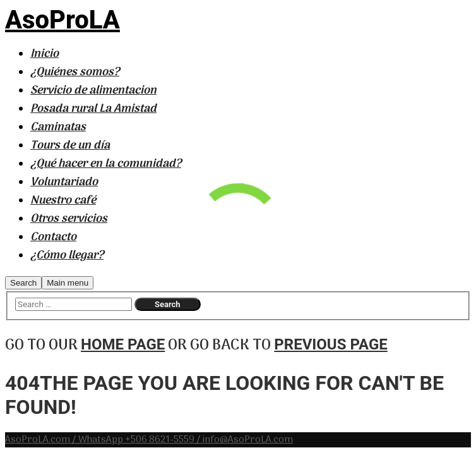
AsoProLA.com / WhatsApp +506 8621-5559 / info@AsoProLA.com (149, 440)
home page (123, 344)
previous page (330, 344)
